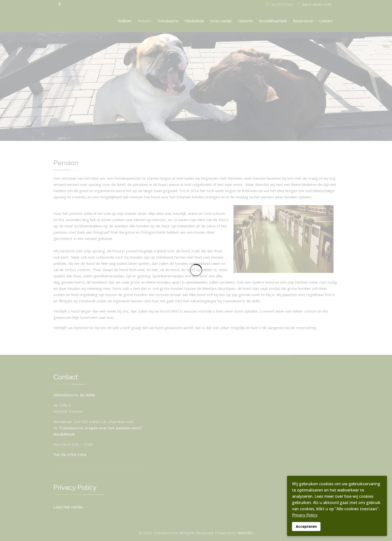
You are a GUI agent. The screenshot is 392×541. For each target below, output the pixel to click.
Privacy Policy (305, 515)
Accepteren (306, 526)
